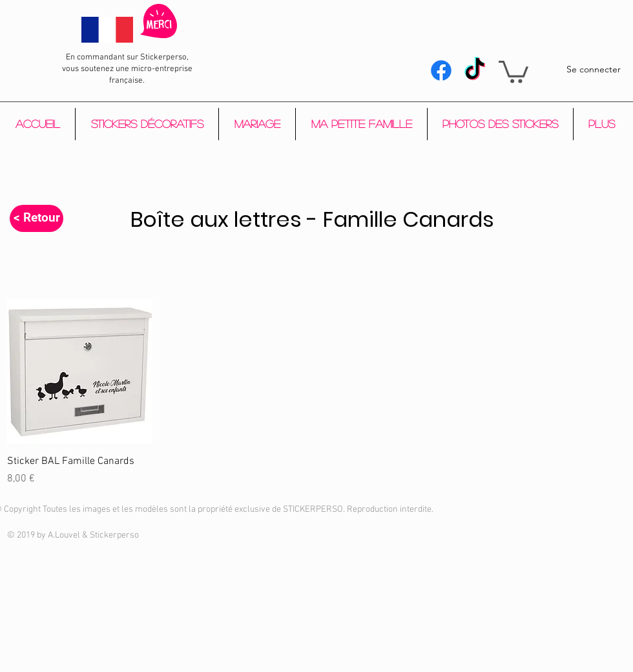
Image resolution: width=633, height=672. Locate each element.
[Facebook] (441, 70)
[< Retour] (36, 218)
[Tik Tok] (475, 70)
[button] (514, 71)
